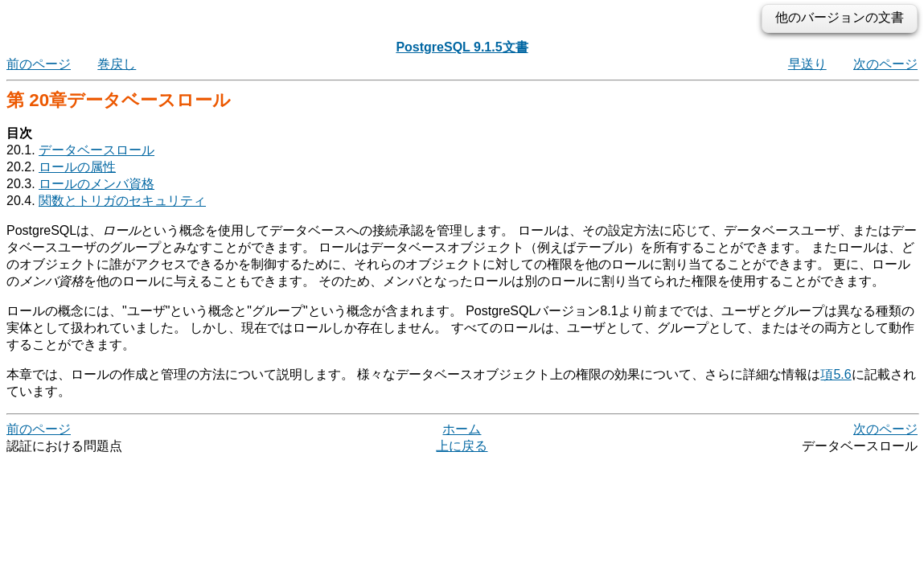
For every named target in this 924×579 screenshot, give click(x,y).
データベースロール (97, 150)
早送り (807, 64)
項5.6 (836, 374)
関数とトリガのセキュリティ (122, 201)
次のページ (885, 64)
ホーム (462, 429)
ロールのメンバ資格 (97, 184)
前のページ (39, 64)
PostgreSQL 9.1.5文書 (462, 47)
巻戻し (117, 64)
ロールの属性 (77, 167)
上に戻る (462, 446)
